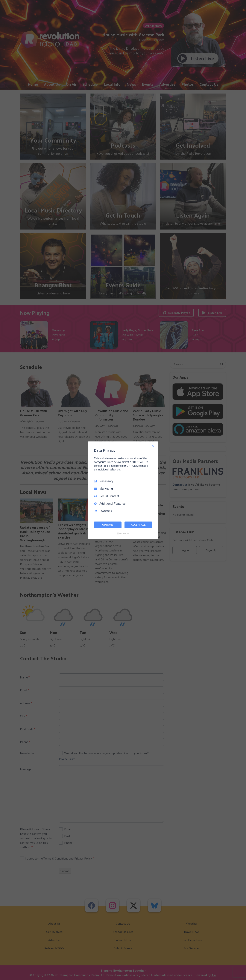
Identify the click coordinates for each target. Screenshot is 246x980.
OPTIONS (108, 525)
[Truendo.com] (123, 533)
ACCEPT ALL (138, 525)
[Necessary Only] (153, 446)
